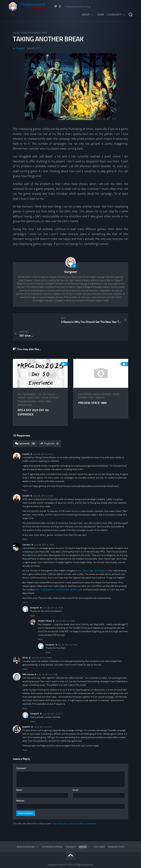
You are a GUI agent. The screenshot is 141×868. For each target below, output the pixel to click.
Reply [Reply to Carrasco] (25, 589)
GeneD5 (26, 440)
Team (100, 15)
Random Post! (116, 833)
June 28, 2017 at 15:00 (44, 531)
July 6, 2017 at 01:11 (43, 713)
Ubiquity (100, 384)
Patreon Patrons (52, 833)
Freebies (71, 833)
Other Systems (50, 384)
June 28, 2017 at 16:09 (41, 644)
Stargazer (21, 48)
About (86, 15)
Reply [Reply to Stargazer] (33, 602)
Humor (21, 384)
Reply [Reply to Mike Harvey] (25, 695)
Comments (25, 430)
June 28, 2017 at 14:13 (43, 440)
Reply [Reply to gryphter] (25, 736)
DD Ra (25, 644)
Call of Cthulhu (47, 381)
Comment (22, 755)
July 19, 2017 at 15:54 (65, 607)
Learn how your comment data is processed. (74, 810)
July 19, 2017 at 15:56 (68, 631)
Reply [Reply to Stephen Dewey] (40, 626)
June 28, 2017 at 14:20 (43, 482)
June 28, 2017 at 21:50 (47, 661)
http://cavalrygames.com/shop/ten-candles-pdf (58, 576)
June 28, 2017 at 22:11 (53, 700)
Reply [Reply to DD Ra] (25, 655)
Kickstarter (85, 381)
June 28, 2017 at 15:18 (53, 594)
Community (114, 15)
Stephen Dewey (45, 607)
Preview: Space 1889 (93, 389)
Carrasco (26, 531)
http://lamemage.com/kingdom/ (92, 557)
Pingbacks (50, 430)
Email (76, 776)
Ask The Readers (27, 381)
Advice (16, 33)
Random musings (31, 33)
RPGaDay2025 (25, 391)
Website (20, 787)
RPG (45, 33)
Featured (99, 833)
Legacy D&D (34, 384)
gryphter (26, 713)
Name (20, 776)
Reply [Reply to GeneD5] (25, 477)
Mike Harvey (28, 661)
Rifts (41, 388)
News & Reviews (103, 381)
